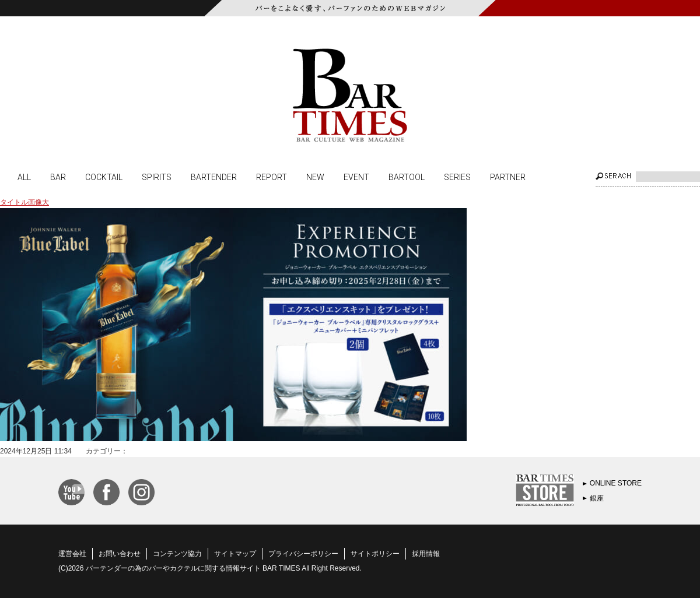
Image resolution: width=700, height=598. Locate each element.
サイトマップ (235, 554)
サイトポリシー (375, 554)
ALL (24, 177)
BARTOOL (407, 177)
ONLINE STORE (616, 483)
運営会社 (72, 554)
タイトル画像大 (24, 202)
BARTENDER (214, 177)
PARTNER (508, 177)
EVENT (356, 177)
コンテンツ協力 (177, 554)
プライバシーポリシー (303, 554)
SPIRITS (157, 177)
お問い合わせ (120, 554)
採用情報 (426, 554)
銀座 (597, 498)
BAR (58, 177)
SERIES (457, 177)
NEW (315, 177)
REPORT (272, 177)
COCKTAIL (104, 177)
